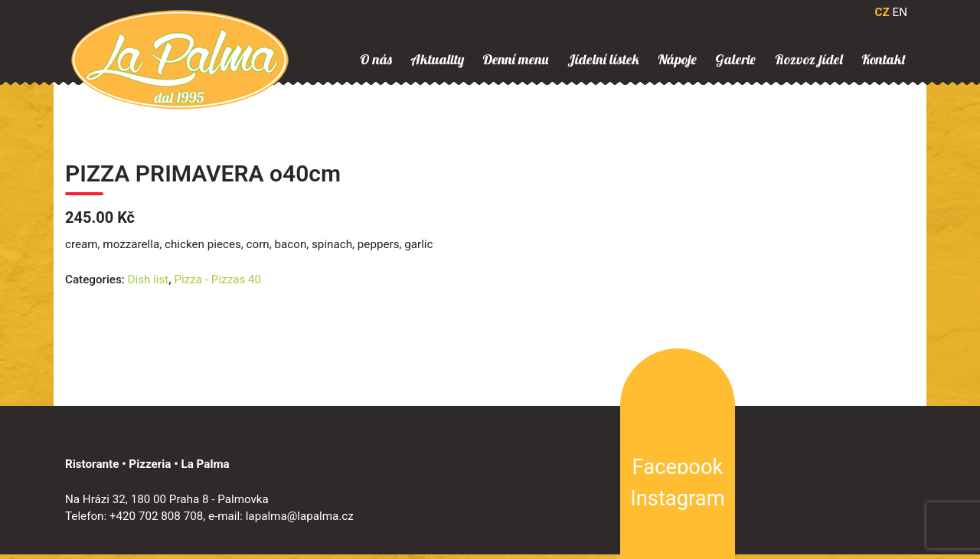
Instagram (677, 499)
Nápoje (677, 59)
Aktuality (437, 59)
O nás (376, 59)
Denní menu (515, 59)
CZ (882, 12)
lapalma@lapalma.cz (300, 516)
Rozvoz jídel (809, 59)
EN (900, 12)
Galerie (735, 59)
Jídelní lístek (603, 59)
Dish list (149, 279)
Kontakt (884, 59)
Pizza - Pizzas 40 (218, 279)
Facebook (678, 467)
